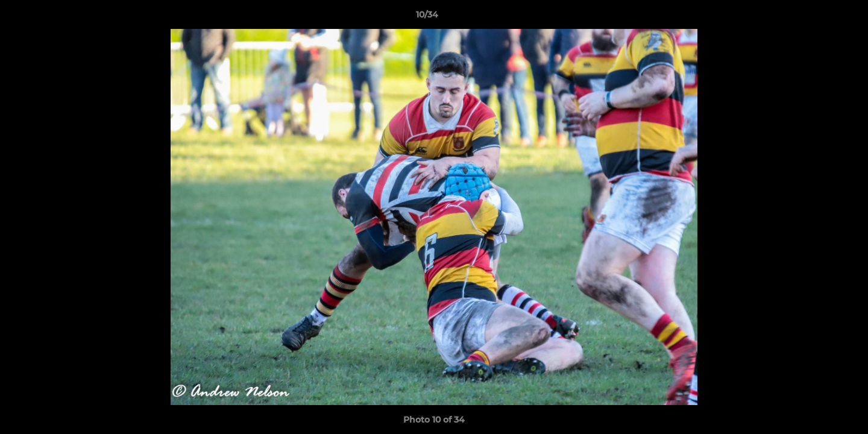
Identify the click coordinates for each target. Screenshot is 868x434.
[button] (817, 17)
